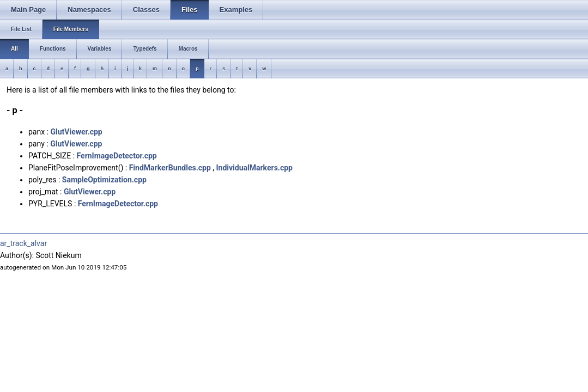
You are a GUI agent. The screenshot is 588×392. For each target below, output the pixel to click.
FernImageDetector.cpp (117, 156)
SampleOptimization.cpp (104, 180)
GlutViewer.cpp (77, 132)
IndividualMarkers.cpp (254, 168)
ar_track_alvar (23, 243)
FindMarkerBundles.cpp (170, 168)
